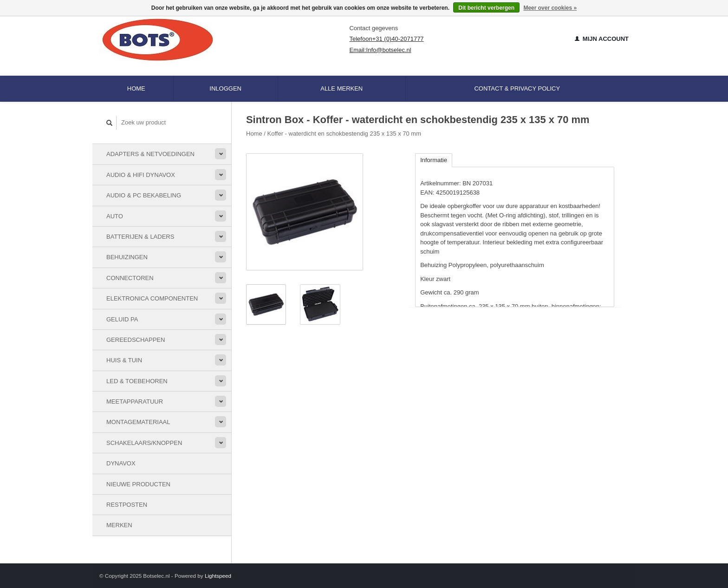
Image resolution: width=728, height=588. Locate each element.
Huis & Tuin (124, 360)
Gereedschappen (136, 340)
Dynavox (121, 463)
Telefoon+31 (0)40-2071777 (386, 39)
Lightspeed (218, 576)
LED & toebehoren (137, 381)
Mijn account (602, 39)
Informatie (434, 160)
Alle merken (341, 88)
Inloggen (225, 88)
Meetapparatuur (135, 402)
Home (136, 88)
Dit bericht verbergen (486, 8)
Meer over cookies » (550, 8)
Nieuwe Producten (138, 484)
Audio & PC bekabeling (144, 195)
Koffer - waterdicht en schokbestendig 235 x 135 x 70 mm (344, 134)
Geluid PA (122, 319)
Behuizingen (127, 257)
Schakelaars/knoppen (144, 443)
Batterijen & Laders (140, 237)
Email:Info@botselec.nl (380, 50)
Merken (119, 525)
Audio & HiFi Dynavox (141, 175)
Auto (115, 216)
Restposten (127, 505)
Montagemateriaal (138, 422)
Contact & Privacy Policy (517, 88)
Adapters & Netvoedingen (150, 154)
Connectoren (130, 278)
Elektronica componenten (152, 298)
